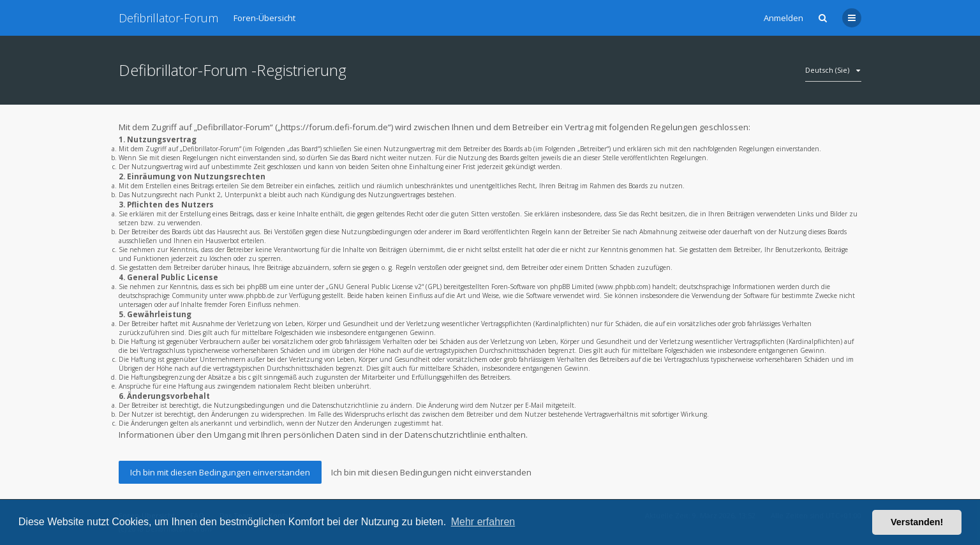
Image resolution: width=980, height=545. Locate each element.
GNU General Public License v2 (375, 287)
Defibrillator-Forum (168, 18)
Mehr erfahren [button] (483, 522)
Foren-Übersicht (264, 18)
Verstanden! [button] (917, 522)
